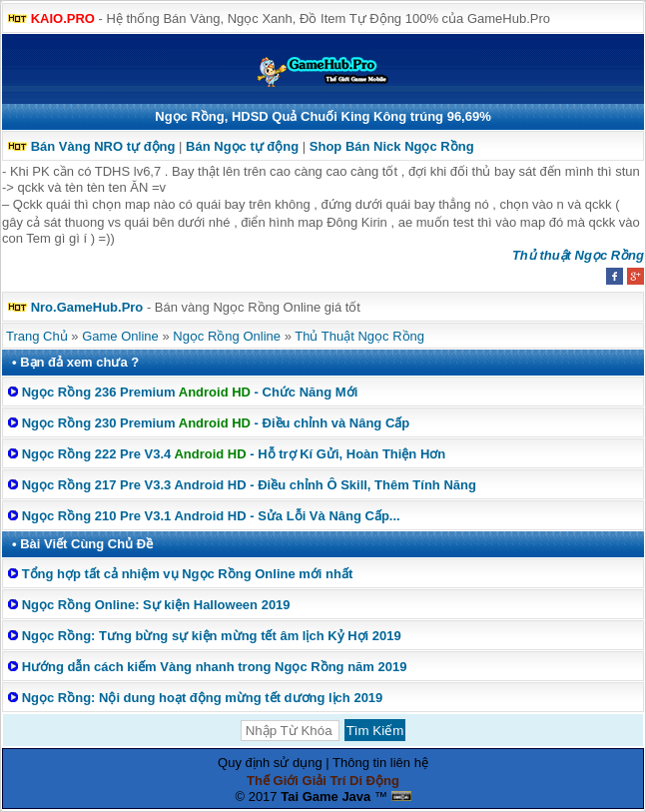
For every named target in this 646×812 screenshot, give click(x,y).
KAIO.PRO (63, 18)
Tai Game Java (325, 797)
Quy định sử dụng (270, 763)
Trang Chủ (37, 336)
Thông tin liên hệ (380, 763)
